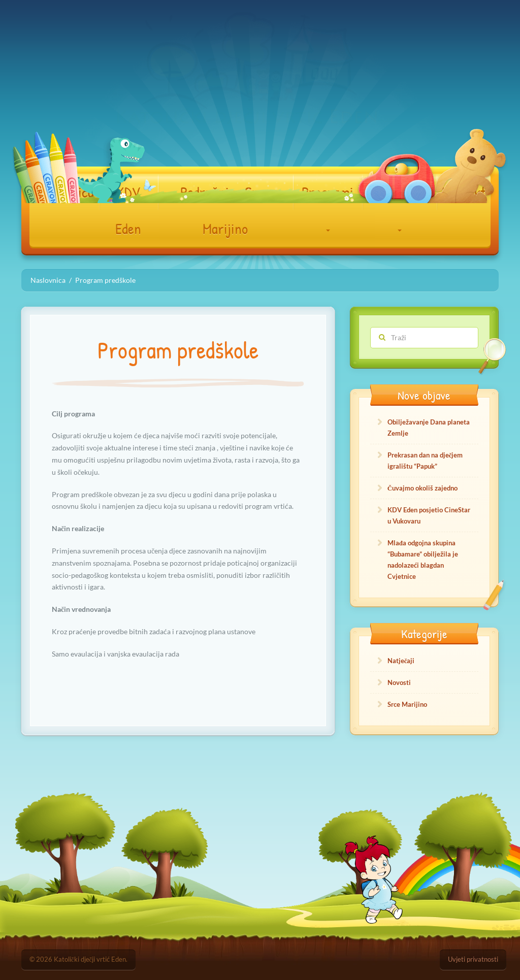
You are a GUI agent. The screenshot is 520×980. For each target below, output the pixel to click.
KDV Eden (128, 210)
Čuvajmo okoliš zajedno (422, 488)
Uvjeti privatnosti (473, 959)
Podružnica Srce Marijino (225, 210)
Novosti (399, 682)
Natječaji (401, 661)
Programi (328, 207)
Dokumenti (399, 207)
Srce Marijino (407, 704)
